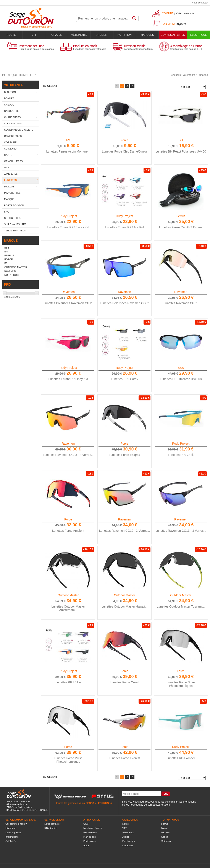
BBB (181, 368)
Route (11, 35)
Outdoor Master (68, 595)
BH (181, 140)
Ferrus (181, 216)
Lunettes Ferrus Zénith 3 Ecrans (181, 227)
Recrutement (90, 832)
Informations (12, 837)
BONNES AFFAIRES (173, 35)
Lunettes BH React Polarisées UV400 (181, 151)
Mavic (164, 828)
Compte (167, 13)
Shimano (166, 841)
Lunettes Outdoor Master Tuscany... (181, 606)
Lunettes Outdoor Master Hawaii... (124, 606)
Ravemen (68, 292)
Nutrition (125, 35)
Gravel (57, 35)
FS (68, 140)
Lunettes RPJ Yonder (181, 758)
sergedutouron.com (159, 805)
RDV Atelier (51, 828)
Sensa (165, 837)
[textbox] (103, 18)
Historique (11, 828)
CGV (86, 824)
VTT (34, 35)
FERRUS (103, 803)
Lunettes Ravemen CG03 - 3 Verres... (68, 455)
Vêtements (79, 35)
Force (124, 140)
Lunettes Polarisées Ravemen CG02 (124, 303)
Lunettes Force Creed (124, 682)
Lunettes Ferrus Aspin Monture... (68, 151)
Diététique (128, 845)
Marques (147, 35)
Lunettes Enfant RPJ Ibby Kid (68, 379)
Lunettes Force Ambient (68, 531)
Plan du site (90, 837)
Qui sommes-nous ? (16, 824)
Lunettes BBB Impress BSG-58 (181, 379)
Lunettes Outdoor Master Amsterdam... (68, 608)
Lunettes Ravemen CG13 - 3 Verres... (181, 531)
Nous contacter (200, 3)
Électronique (129, 841)
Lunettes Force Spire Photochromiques (181, 684)
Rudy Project (68, 216)
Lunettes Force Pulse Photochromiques (68, 760)
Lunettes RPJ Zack (181, 455)
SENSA (90, 803)
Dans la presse (13, 832)
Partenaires (89, 841)
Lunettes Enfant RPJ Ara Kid (124, 227)
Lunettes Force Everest (125, 758)
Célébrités (11, 841)
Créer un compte (185, 13)
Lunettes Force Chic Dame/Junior (125, 151)
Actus (86, 845)
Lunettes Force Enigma (125, 455)
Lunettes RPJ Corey (124, 379)
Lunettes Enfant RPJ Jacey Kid (68, 227)
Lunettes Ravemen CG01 (181, 303)
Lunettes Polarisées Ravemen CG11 (68, 303)
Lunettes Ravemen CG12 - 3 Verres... (124, 531)
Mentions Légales (93, 828)
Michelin (166, 832)
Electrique (199, 35)
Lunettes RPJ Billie (68, 682)
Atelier (102, 35)
